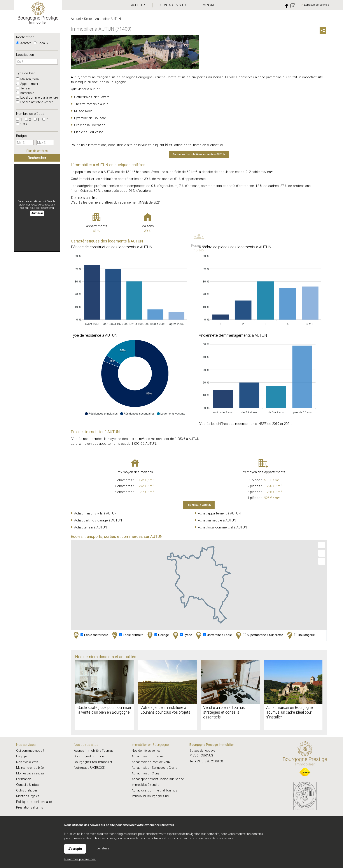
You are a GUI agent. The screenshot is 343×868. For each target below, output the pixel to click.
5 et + (22, 124)
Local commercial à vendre (37, 98)
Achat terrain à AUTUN (91, 527)
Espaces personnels (317, 5)
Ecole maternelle (90, 635)
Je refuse (103, 848)
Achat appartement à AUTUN (219, 513)
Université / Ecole (213, 635)
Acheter (24, 43)
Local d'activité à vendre (35, 102)
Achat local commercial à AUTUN (222, 527)
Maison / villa (27, 79)
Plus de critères (37, 151)
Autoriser (37, 213)
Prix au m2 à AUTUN (199, 505)
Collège (158, 635)
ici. (221, 145)
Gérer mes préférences (80, 859)
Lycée (182, 635)
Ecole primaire (127, 635)
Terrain (23, 88)
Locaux (41, 43)
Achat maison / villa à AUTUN (95, 513)
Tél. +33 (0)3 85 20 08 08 (206, 761)
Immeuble (25, 93)
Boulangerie (300, 635)
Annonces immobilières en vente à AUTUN (199, 154)
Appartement (27, 84)
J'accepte (75, 849)
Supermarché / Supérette (259, 635)
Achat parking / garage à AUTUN (98, 520)
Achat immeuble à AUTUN (217, 520)
